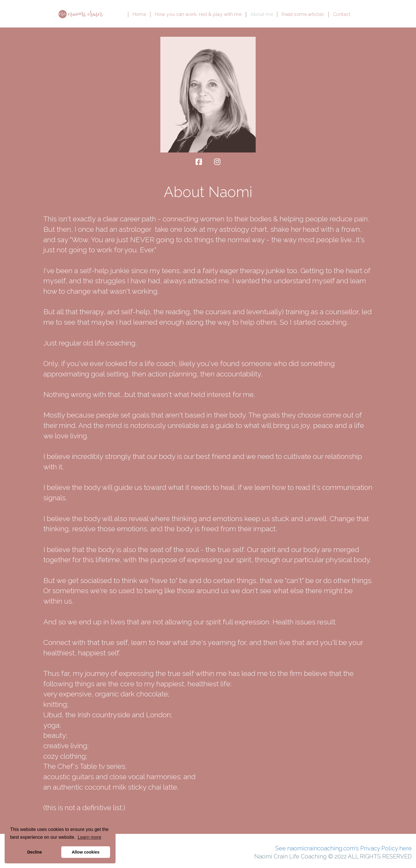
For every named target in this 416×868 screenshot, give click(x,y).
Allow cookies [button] (86, 852)
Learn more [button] (90, 837)
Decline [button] (35, 852)
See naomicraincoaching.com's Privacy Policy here (343, 848)
